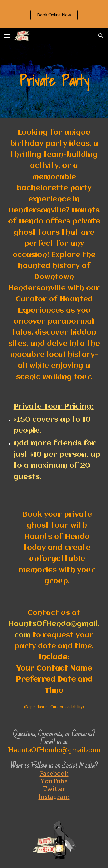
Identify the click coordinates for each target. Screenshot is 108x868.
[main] (54, 81)
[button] (7, 36)
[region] (54, 14)
